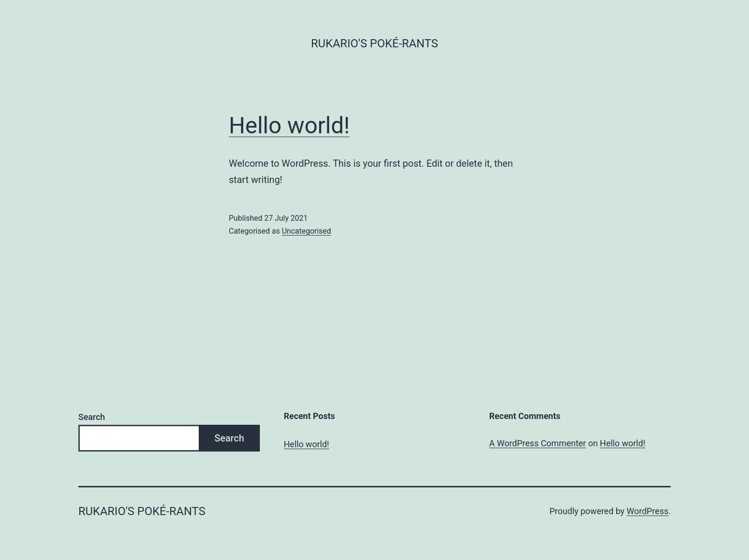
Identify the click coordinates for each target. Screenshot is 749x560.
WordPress (647, 511)
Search (92, 417)
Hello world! (289, 125)
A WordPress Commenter (538, 443)
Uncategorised (306, 231)
